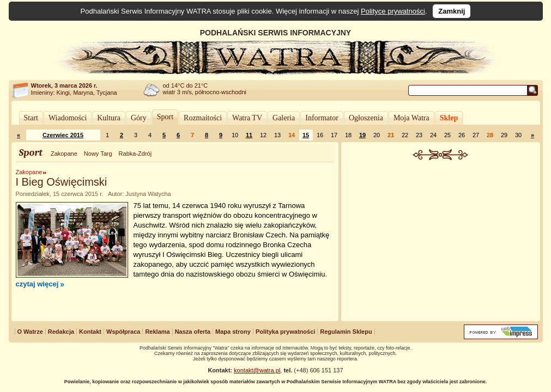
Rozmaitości (203, 118)
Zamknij (452, 11)
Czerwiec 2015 (63, 135)
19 (362, 135)
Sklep (449, 118)
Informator (322, 118)
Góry (139, 118)
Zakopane (64, 154)
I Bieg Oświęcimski (62, 182)
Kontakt (90, 332)
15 (306, 135)
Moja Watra (411, 118)
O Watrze (30, 332)
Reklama (157, 332)
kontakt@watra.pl (257, 370)
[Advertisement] (440, 242)
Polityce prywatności (393, 11)
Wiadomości (68, 118)
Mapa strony (233, 332)
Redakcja (61, 332)
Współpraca (123, 332)
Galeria (284, 118)
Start (31, 118)
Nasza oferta (193, 332)
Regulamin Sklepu (346, 332)
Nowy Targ (98, 154)
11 (249, 135)
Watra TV (247, 118)
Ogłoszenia (366, 118)
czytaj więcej (37, 284)
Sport (165, 117)
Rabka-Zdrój (135, 154)
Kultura (109, 118)
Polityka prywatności (285, 332)
